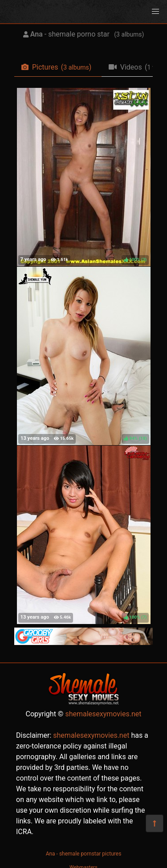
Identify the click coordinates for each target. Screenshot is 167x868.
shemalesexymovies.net (103, 714)
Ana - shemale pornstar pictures (84, 854)
